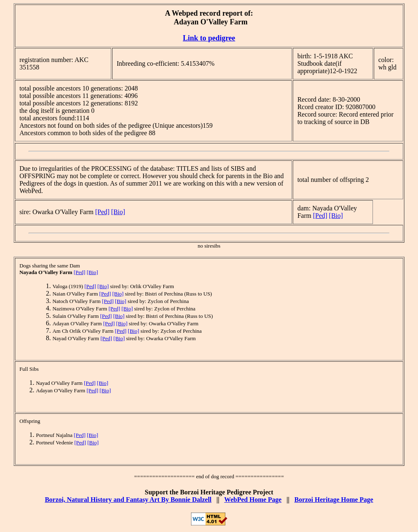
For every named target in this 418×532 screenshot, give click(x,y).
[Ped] (102, 212)
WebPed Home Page (253, 500)
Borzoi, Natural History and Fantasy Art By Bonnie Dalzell (128, 500)
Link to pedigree (209, 38)
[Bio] (118, 212)
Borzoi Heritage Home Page (334, 500)
